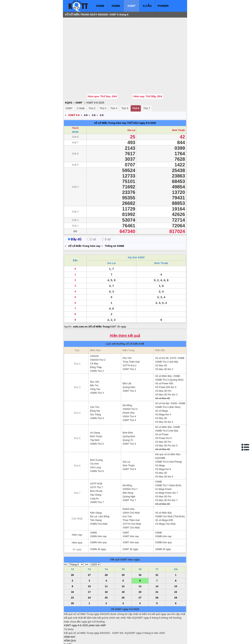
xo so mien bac (80, 638)
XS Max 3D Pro (163, 367)
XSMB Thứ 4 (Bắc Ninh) (168, 384)
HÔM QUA (70, 617)
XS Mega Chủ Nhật (165, 500)
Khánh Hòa (129, 389)
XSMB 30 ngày (163, 526)
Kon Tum (127, 493)
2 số (92, 216)
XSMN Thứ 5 (97, 420)
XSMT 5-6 (74, 92)
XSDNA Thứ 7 (130, 466)
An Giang (95, 409)
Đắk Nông (128, 469)
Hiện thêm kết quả (125, 312)
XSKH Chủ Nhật (131, 489)
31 (157, 552)
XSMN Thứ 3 (97, 369)
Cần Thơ (95, 384)
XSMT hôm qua (131, 519)
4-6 (86, 92)
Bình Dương (96, 437)
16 (72, 569)
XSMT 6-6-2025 (95, 79)
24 (89, 574)
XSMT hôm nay (131, 513)
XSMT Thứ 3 (129, 367)
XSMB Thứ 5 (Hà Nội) (167, 407)
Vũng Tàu (95, 366)
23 (72, 574)
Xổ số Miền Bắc (163, 489)
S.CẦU (147, 6)
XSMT (131, 6)
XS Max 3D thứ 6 (164, 453)
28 (106, 552)
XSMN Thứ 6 (97, 448)
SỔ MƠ (68, 629)
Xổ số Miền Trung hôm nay (110, 99)
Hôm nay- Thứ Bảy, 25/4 (148, 73)
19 (123, 569)
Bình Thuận (96, 413)
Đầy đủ (75, 216)
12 (123, 563)
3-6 (94, 92)
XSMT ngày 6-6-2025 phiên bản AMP (85, 602)
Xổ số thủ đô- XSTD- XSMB (170, 335)
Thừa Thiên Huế (131, 338)
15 (176, 563)
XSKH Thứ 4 (129, 393)
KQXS (69, 79)
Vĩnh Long (95, 444)
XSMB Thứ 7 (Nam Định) (168, 462)
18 (106, 569)
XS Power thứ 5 (163, 415)
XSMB (100, 6)
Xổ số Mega (161, 387)
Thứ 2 (92, 85)
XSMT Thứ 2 (129, 346)
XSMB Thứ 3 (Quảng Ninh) (169, 356)
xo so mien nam (99, 638)
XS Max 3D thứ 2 (164, 346)
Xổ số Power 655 (164, 360)
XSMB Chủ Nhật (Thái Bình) (170, 493)
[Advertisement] (93, 44)
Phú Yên (127, 335)
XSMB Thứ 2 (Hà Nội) (167, 338)
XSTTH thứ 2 (130, 342)
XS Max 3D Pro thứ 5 (166, 422)
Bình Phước (96, 468)
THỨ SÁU (133, 99)
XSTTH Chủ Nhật (132, 500)
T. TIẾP (68, 621)
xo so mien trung (118, 638)
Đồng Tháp (96, 344)
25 (106, 574)
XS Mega (160, 442)
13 (140, 563)
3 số (106, 216)
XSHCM (94, 333)
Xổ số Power (162, 411)
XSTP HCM (96, 460)
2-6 (102, 92)
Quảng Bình (129, 413)
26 (72, 552)
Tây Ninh (95, 417)
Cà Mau (94, 340)
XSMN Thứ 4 (97, 395)
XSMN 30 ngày (98, 526)
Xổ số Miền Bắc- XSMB (167, 353)
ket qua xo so (137, 638)
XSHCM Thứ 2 (98, 336)
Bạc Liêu (95, 358)
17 (89, 569)
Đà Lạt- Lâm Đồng (100, 493)
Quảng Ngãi (129, 473)
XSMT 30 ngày (118, 303)
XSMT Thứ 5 (129, 420)
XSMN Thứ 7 (97, 479)
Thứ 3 (103, 85)
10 (89, 563)
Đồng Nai (95, 387)
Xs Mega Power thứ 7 (166, 469)
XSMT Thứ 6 (129, 446)
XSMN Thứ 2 (97, 348)
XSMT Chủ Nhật (131, 504)
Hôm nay (77, 511)
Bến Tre (94, 362)
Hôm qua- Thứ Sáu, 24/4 (102, 73)
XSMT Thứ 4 (129, 397)
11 (106, 563)
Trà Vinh (94, 440)
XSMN (116, 6)
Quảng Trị (128, 417)
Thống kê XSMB (114, 223)
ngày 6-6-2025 (147, 99)
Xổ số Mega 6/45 (164, 497)
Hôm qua (77, 519)
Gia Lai (131, 107)
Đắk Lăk (127, 360)
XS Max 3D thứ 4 (164, 399)
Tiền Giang (96, 497)
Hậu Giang (96, 471)
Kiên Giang (96, 489)
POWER (163, 6)
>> (87, 541)
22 (176, 569)
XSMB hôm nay (163, 513)
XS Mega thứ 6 (163, 446)
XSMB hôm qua (163, 519)
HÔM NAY (70, 613)
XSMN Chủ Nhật (99, 500)
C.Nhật (80, 85)
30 (140, 552)
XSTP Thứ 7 (96, 464)
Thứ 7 (147, 85)
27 (89, 552)
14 (157, 563)
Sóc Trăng (95, 391)
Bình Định (128, 409)
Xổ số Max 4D (162, 375)
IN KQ (67, 632)
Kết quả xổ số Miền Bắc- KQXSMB (168, 433)
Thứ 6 (136, 85)
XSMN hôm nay (98, 513)
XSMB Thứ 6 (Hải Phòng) (168, 438)
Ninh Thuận (179, 107)
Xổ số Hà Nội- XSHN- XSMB (170, 380)
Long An (94, 475)
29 (123, 552)
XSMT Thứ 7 (129, 477)
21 (157, 569)
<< (65, 541)
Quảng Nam (129, 364)
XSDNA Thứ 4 (130, 386)
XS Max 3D (161, 342)
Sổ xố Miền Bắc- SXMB (167, 404)
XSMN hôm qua (98, 519)
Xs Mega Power (163, 466)
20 (140, 569)
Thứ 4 (114, 85)
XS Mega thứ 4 (163, 391)
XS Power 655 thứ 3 (166, 364)
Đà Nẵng (127, 382)
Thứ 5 (125, 85)
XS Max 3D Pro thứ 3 (166, 371)
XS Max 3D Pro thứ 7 (166, 477)
